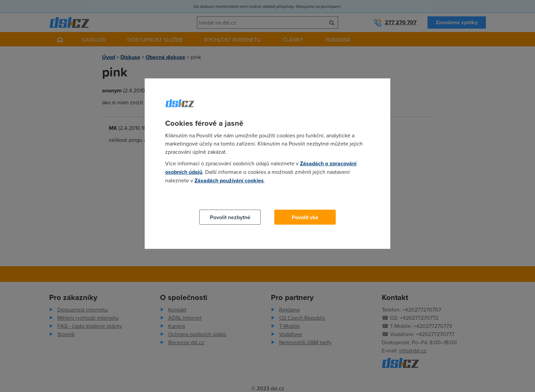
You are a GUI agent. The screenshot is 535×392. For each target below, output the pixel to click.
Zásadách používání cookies (229, 180)
